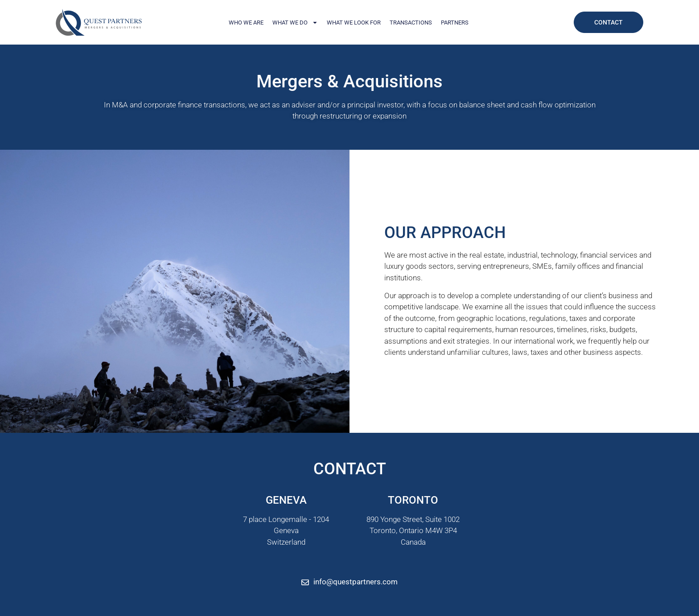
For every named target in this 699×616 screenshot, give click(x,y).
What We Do (295, 23)
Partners (455, 23)
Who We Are (246, 23)
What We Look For (354, 23)
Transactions (411, 23)
